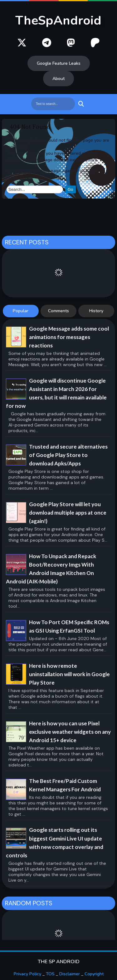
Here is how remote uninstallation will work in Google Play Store (69, 674)
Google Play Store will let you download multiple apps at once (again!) (68, 513)
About (58, 79)
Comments (58, 311)
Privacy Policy (27, 974)
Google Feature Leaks (59, 63)
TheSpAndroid (58, 21)
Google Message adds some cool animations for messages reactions (69, 337)
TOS (50, 974)
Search (80, 104)
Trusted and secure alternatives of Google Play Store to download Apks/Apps (68, 455)
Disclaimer (70, 974)
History (96, 311)
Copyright (94, 974)
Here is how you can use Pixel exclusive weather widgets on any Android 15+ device (70, 732)
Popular (21, 311)
